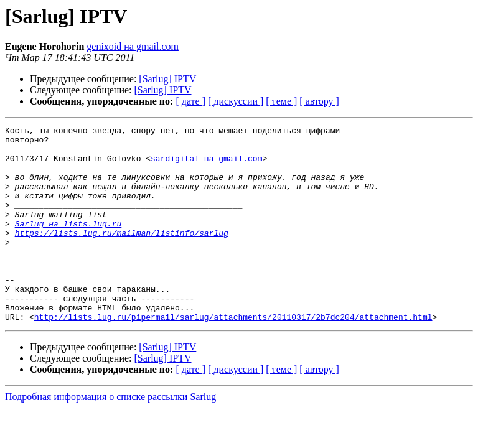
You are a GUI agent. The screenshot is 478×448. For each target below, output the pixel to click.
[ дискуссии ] (236, 101)
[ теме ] (281, 101)
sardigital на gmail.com (206, 166)
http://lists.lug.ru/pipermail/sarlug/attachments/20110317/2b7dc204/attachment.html (233, 356)
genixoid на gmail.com (133, 46)
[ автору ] (319, 101)
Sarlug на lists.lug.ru (68, 244)
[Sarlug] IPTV (167, 79)
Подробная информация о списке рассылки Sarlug (110, 436)
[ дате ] (190, 101)
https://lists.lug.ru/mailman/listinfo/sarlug (122, 255)
